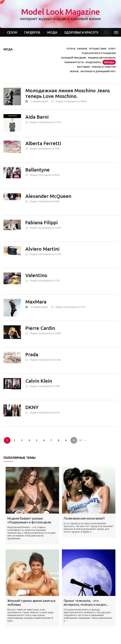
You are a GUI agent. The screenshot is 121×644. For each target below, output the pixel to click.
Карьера (82, 49)
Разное (74, 71)
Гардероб (32, 32)
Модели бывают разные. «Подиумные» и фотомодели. (29, 520)
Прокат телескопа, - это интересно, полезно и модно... (86, 603)
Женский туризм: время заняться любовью (31, 603)
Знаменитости (74, 62)
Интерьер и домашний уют (98, 71)
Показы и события (104, 67)
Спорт (112, 49)
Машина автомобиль (102, 58)
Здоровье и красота (82, 32)
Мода (52, 32)
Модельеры (93, 62)
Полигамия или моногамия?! (84, 518)
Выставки (83, 67)
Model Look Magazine (60, 14)
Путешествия (98, 49)
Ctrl (80, 440)
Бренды (109, 62)
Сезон (12, 32)
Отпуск (71, 49)
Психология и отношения (99, 53)
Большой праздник (74, 58)
